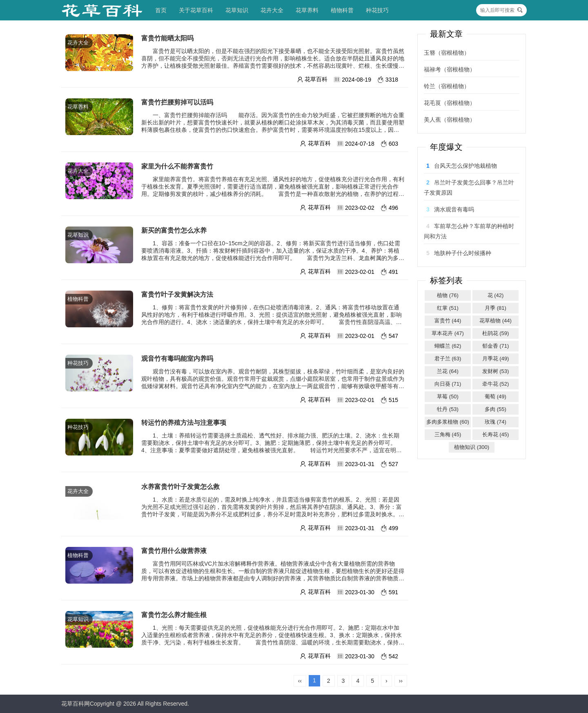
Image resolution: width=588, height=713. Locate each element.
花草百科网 (76, 704)
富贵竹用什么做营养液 (174, 551)
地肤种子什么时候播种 (463, 253)
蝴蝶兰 (448, 346)
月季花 (496, 359)
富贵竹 (448, 321)
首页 (161, 10)
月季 (496, 308)
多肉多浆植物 (448, 422)
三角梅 (448, 434)
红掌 (448, 308)
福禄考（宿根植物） (450, 69)
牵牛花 (496, 384)
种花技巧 (377, 10)
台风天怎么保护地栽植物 (465, 166)
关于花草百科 (196, 10)
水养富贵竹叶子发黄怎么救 (180, 487)
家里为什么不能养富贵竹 (177, 166)
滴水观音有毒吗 (454, 209)
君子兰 (448, 359)
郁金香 (496, 346)
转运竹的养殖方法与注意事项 (184, 423)
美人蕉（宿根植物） (450, 120)
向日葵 (448, 384)
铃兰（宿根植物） (447, 86)
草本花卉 (448, 333)
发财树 (496, 371)
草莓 (448, 396)
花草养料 (307, 10)
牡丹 (448, 409)
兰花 (448, 371)
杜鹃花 (496, 333)
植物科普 (342, 10)
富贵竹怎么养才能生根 (174, 615)
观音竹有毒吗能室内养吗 (177, 359)
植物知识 (472, 447)
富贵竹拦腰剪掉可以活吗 (177, 102)
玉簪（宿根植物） (447, 53)
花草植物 (496, 321)
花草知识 (237, 10)
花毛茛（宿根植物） (450, 103)
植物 (448, 295)
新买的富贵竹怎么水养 (174, 230)
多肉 (496, 409)
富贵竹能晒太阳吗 (167, 38)
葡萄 (496, 396)
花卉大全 (272, 10)
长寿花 (496, 434)
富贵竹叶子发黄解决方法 (177, 294)
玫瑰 (496, 422)
